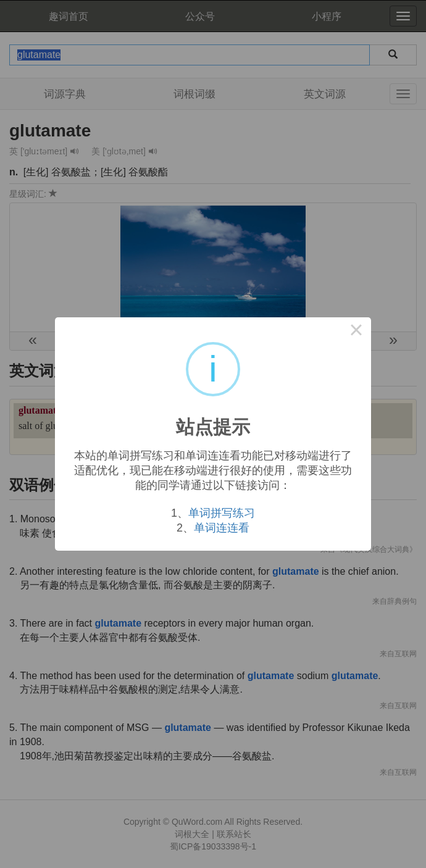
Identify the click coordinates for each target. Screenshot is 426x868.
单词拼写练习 (222, 513)
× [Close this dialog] (356, 332)
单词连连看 (222, 528)
